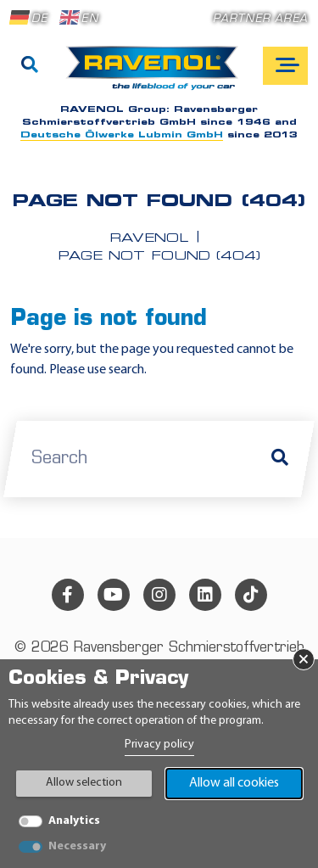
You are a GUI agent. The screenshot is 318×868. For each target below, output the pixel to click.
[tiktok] (251, 595)
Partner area (260, 19)
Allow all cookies (234, 783)
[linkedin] (205, 595)
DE (29, 18)
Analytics (74, 821)
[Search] (30, 66)
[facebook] (68, 595)
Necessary (77, 846)
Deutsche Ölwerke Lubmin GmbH (122, 135)
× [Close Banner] (304, 659)
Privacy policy (159, 745)
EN (79, 18)
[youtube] (114, 595)
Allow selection (84, 783)
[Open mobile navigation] (285, 66)
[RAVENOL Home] (156, 75)
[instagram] (159, 595)
